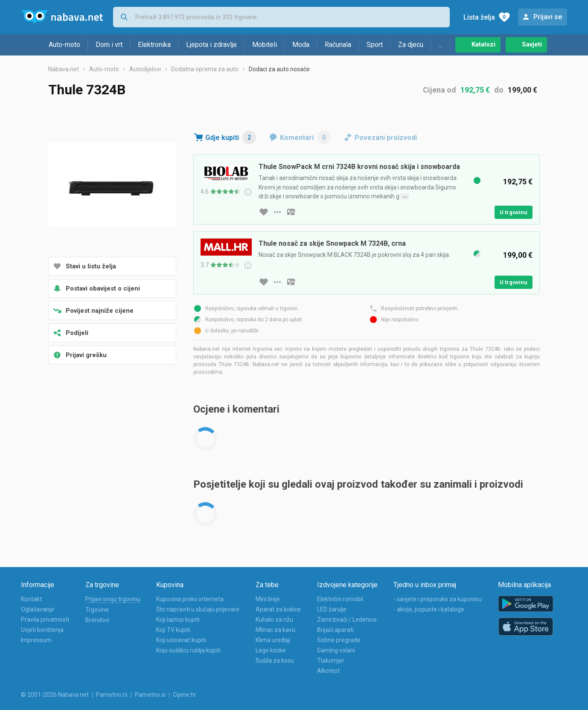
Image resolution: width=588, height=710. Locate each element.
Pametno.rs (112, 695)
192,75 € (475, 90)
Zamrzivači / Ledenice (347, 620)
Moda (301, 45)
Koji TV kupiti (173, 630)
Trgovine (97, 610)
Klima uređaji (273, 640)
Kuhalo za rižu (274, 620)
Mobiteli (265, 45)
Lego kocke (271, 650)
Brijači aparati (335, 630)
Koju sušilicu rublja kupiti (188, 650)
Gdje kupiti (231, 137)
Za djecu (411, 45)
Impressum (36, 640)
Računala (338, 45)
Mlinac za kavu (275, 630)
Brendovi (97, 620)
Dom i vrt (109, 45)
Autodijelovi (145, 69)
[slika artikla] (291, 212)
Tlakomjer (331, 661)
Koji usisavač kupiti (181, 640)
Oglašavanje (38, 609)
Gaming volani (336, 650)
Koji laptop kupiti (178, 620)
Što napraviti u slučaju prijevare (198, 609)
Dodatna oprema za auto (205, 69)
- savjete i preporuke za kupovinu (438, 599)
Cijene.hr (185, 695)
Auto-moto (64, 45)
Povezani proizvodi (386, 138)
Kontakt (31, 599)
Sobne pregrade (339, 640)
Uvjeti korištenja (42, 630)
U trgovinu (514, 212)
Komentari (305, 137)
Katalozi (483, 44)
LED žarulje (332, 609)
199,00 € (523, 90)
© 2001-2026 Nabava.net (55, 695)
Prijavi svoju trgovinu (113, 599)
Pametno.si (150, 695)
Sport (375, 45)
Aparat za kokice (278, 609)
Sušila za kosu (275, 661)
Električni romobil (340, 599)
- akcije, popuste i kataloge (429, 609)
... (441, 45)
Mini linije (268, 599)
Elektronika (154, 45)
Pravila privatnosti (45, 620)
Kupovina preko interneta (190, 599)
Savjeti (532, 44)
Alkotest (328, 671)
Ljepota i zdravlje (211, 45)
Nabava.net (64, 69)
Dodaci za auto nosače (279, 69)
